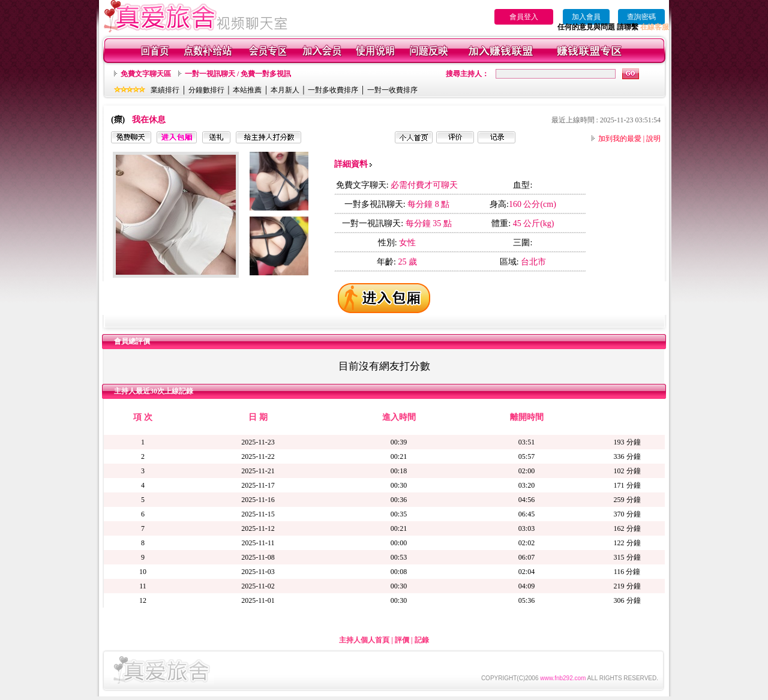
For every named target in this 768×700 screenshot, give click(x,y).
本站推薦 (247, 90)
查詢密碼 (641, 17)
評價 (402, 640)
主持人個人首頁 (364, 640)
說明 (653, 139)
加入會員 (586, 17)
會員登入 (524, 17)
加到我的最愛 (620, 139)
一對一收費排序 (392, 90)
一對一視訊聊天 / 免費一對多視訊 (238, 74)
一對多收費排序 (333, 90)
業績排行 (165, 90)
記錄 (422, 640)
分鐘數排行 (206, 90)
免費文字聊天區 (146, 74)
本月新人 (285, 90)
